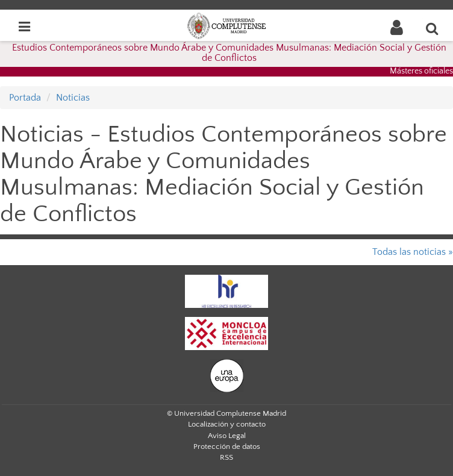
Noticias (73, 98)
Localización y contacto (227, 424)
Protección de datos (227, 446)
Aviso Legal (227, 436)
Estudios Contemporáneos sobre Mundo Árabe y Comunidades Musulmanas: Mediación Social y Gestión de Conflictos (229, 53)
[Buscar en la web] (433, 28)
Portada (25, 98)
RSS (226, 457)
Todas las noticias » (413, 252)
